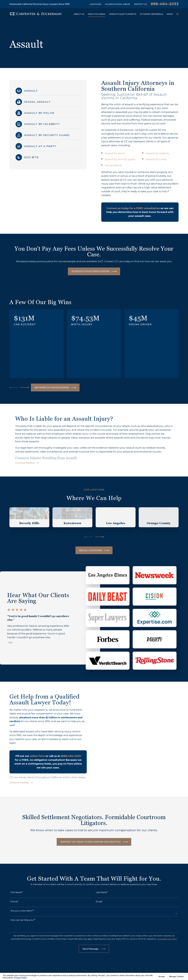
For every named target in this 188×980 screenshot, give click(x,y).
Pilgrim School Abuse (118, 4)
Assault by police (115, 153)
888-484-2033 (165, 4)
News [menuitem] (170, 14)
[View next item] (24, 387)
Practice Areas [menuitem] (97, 14)
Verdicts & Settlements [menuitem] (123, 14)
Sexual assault (113, 165)
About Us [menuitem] (79, 14)
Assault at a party (156, 159)
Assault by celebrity (158, 153)
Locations (95, 4)
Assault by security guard (120, 159)
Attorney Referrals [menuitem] (151, 14)
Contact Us (140, 4)
